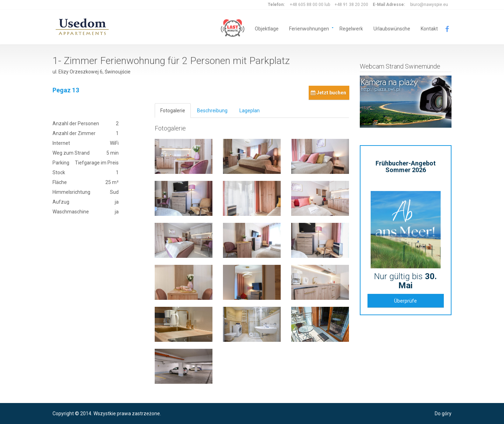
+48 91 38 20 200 (351, 5)
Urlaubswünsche (392, 28)
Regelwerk (351, 28)
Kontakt (429, 28)
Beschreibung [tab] (212, 111)
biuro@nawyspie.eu (429, 5)
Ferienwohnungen (309, 28)
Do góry (443, 414)
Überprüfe (405, 301)
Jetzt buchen (328, 93)
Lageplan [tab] (250, 111)
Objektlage (267, 28)
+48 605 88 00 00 (307, 5)
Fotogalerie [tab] (173, 111)
